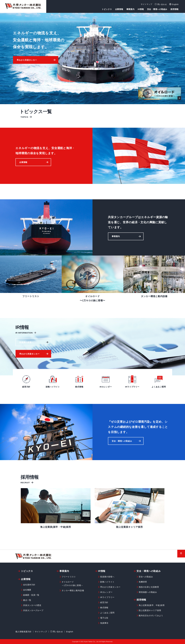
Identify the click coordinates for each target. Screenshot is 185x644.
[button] (36, 60)
